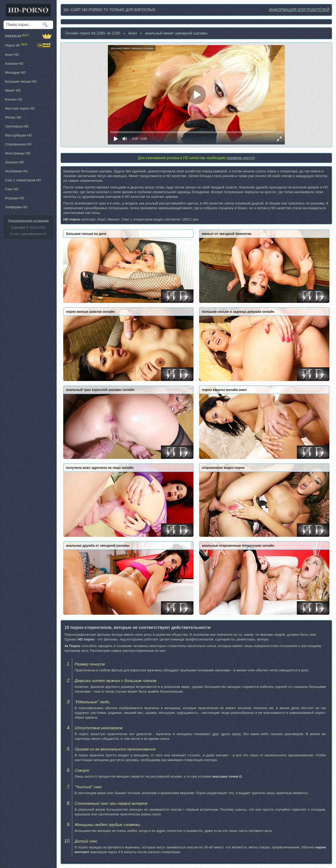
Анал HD (12, 55)
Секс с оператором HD (23, 180)
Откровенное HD (18, 144)
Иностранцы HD (18, 153)
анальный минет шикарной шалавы (176, 33)
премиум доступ (240, 158)
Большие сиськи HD (21, 81)
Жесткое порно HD (20, 108)
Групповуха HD (17, 126)
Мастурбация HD (18, 135)
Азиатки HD (14, 64)
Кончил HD (14, 99)
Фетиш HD (13, 117)
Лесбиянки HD (16, 171)
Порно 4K (28, 45)
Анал (133, 33)
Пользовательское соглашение (28, 221)
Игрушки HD (15, 198)
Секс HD (12, 189)
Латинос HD (14, 162)
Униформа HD (16, 207)
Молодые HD (15, 72)
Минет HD (13, 90)
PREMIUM (28, 36)
